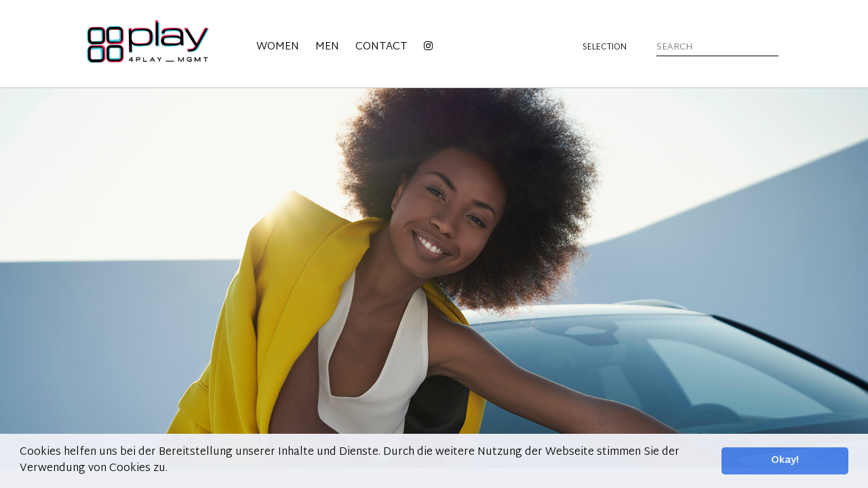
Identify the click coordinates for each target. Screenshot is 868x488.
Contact (381, 47)
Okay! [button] (785, 461)
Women (278, 47)
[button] (172, 469)
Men (327, 47)
